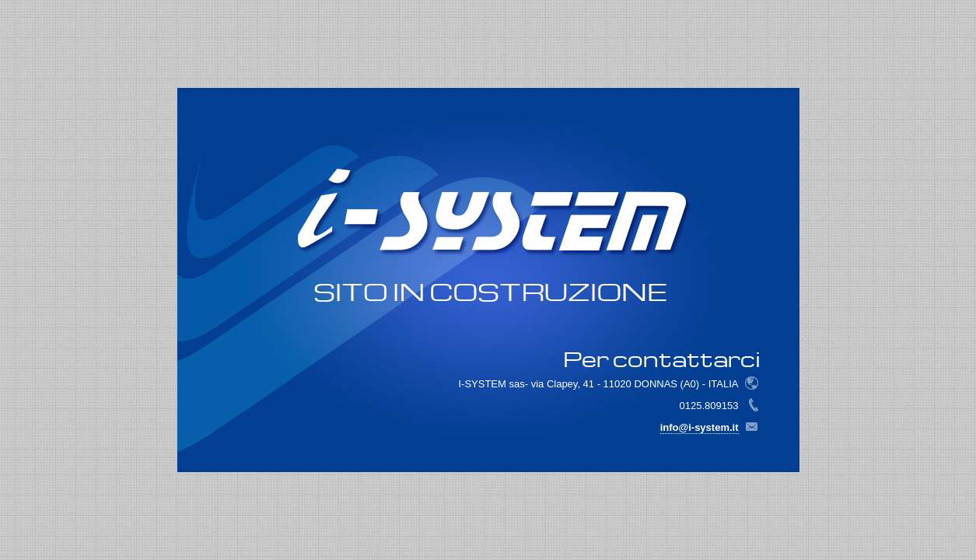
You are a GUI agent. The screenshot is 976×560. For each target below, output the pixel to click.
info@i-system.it (700, 427)
